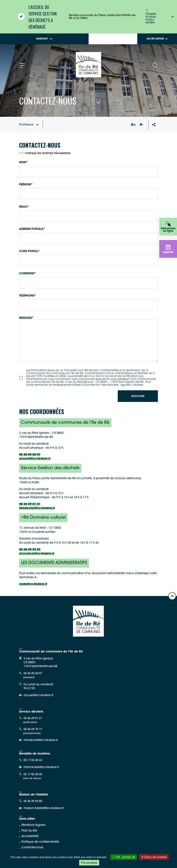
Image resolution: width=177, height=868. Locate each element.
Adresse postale (32, 229)
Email (24, 207)
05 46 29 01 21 (30, 504)
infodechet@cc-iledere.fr (37, 508)
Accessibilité (30, 836)
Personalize (89, 863)
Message (26, 318)
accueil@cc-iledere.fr (35, 459)
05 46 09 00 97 (30, 455)
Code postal (29, 251)
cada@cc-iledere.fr (33, 584)
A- (141, 125)
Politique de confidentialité (40, 842)
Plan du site (29, 831)
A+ (133, 125)
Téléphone (28, 296)
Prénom (26, 185)
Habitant (44, 39)
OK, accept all (124, 857)
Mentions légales (33, 825)
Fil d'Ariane (29, 125)
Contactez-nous (32, 848)
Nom (23, 162)
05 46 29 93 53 (30, 550)
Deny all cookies (154, 857)
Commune (28, 274)
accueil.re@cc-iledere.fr (37, 554)
